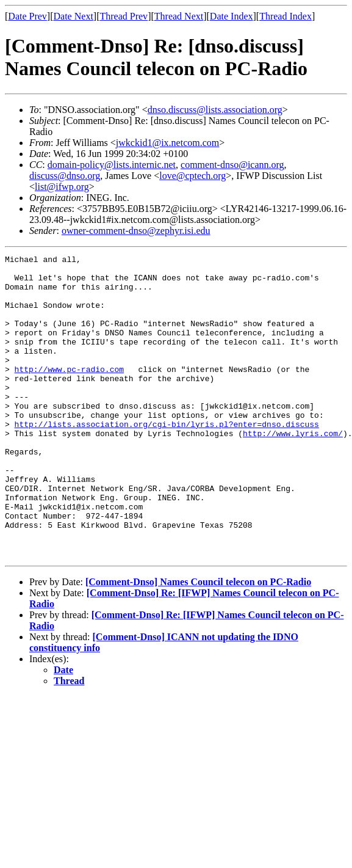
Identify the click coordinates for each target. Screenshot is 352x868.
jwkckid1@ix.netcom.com (167, 143)
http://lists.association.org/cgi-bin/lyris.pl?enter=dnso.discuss (167, 459)
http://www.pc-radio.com (69, 393)
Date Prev (27, 16)
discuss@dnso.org (65, 176)
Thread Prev (124, 16)
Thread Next (179, 16)
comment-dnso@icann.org (232, 165)
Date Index (232, 16)
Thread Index (286, 16)
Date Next (74, 16)
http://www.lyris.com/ (293, 470)
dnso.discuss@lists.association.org (215, 110)
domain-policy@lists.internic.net (112, 165)
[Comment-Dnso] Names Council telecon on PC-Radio (198, 642)
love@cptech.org (192, 176)
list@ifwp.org (62, 187)
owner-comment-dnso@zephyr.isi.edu (136, 231)
